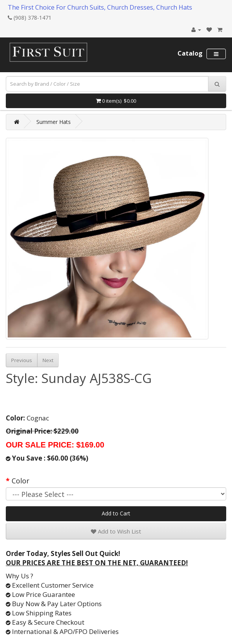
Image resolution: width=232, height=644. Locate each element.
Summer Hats (54, 122)
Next (48, 360)
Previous (22, 360)
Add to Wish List (116, 531)
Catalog (190, 53)
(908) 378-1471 (30, 18)
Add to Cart (116, 513)
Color (20, 481)
